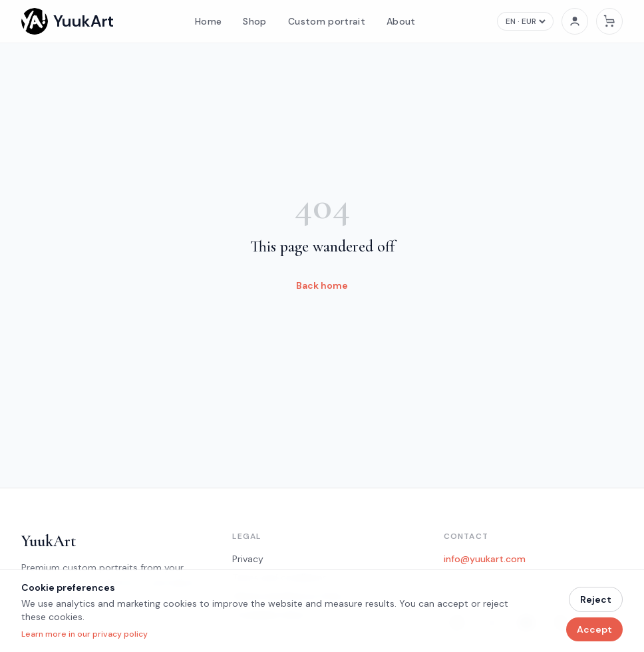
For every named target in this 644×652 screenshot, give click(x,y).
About (401, 21)
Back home (322, 285)
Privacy (248, 559)
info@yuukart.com (485, 559)
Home (208, 21)
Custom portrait (327, 21)
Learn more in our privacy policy (84, 634)
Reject (596, 599)
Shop (254, 21)
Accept (594, 629)
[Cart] (609, 21)
